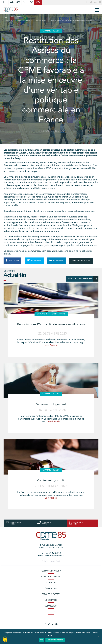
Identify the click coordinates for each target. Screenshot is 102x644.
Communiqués (16, 17)
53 (25, 2)
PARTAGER (12, 260)
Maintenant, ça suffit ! (51, 481)
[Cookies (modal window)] (5, 639)
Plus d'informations (55, 640)
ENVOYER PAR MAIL (81, 261)
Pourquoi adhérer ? (51, 577)
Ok (41, 640)
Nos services (51, 600)
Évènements (51, 589)
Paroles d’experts (51, 594)
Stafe (58, 561)
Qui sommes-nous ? (51, 571)
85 (38, 2)
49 (18, 2)
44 (12, 2)
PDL (4, 2)
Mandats (51, 612)
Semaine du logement (51, 404)
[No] (98, 636)
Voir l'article (51, 345)
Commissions (51, 606)
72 (31, 2)
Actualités (51, 583)
